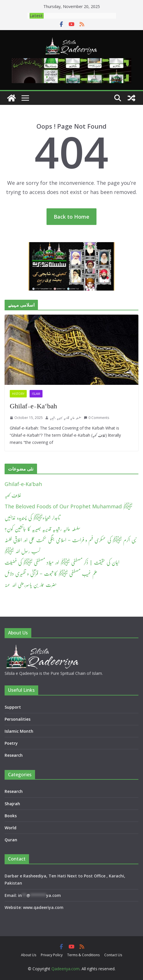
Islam (36, 394)
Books (11, 816)
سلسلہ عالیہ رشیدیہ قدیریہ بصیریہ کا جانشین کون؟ (42, 529)
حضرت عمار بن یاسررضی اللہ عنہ (31, 585)
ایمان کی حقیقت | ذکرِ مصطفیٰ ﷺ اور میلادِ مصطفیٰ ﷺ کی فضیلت (62, 562)
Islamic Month (19, 731)
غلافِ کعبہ (13, 495)
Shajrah (12, 804)
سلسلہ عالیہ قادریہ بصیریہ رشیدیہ (66, 418)
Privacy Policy (52, 955)
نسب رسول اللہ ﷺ (22, 551)
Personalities (18, 719)
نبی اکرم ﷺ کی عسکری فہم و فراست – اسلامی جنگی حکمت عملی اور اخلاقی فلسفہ (70, 540)
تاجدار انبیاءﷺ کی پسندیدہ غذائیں (32, 518)
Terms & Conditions (83, 955)
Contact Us (113, 955)
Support (13, 707)
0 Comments (96, 418)
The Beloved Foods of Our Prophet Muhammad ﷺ (68, 506)
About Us (29, 955)
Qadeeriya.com (65, 969)
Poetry (11, 743)
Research (14, 755)
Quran (11, 840)
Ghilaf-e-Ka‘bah (33, 406)
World (10, 828)
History (18, 394)
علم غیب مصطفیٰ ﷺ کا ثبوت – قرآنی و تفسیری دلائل (51, 573)
